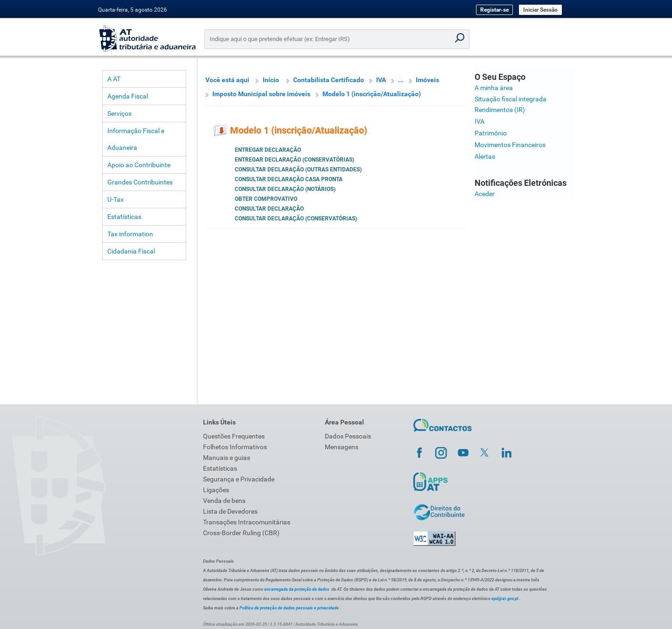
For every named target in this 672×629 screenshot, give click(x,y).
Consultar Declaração (269, 209)
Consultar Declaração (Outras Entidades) (298, 170)
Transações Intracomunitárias (247, 522)
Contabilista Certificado (329, 80)
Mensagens (342, 447)
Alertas (485, 156)
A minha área (494, 88)
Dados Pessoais (348, 436)
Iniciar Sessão (540, 10)
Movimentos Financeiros (510, 145)
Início (271, 80)
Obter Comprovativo (266, 199)
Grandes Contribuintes (140, 182)
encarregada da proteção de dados (297, 589)
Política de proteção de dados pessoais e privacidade (289, 608)
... (401, 80)
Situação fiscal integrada (511, 99)
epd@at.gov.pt (505, 599)
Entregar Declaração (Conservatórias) (294, 160)
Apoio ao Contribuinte (139, 165)
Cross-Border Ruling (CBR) (241, 533)
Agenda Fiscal (128, 96)
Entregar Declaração (268, 150)
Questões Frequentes (234, 436)
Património (491, 133)
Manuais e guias (227, 458)
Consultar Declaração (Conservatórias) (296, 219)
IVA (381, 80)
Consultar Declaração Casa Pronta (289, 179)
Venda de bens (224, 501)
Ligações (216, 490)
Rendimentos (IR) (500, 110)
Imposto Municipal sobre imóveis (261, 94)
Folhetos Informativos (235, 447)
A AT (114, 79)
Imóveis (427, 80)
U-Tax (115, 199)
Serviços (119, 113)
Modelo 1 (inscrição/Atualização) (372, 94)
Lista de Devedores (230, 511)
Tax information (130, 234)
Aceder (485, 194)
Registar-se (494, 10)
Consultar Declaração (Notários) (285, 189)
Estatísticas (124, 217)
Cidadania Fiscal (131, 251)
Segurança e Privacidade (239, 479)
